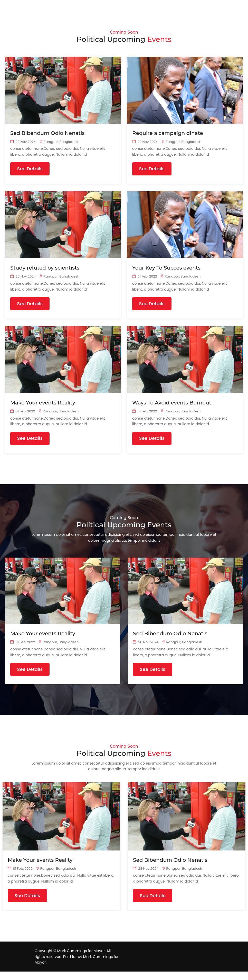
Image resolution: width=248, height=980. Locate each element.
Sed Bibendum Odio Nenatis (47, 134)
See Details (31, 170)
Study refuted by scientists (45, 270)
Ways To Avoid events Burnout (172, 406)
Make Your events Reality (43, 406)
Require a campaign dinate (168, 134)
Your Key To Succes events (166, 270)
